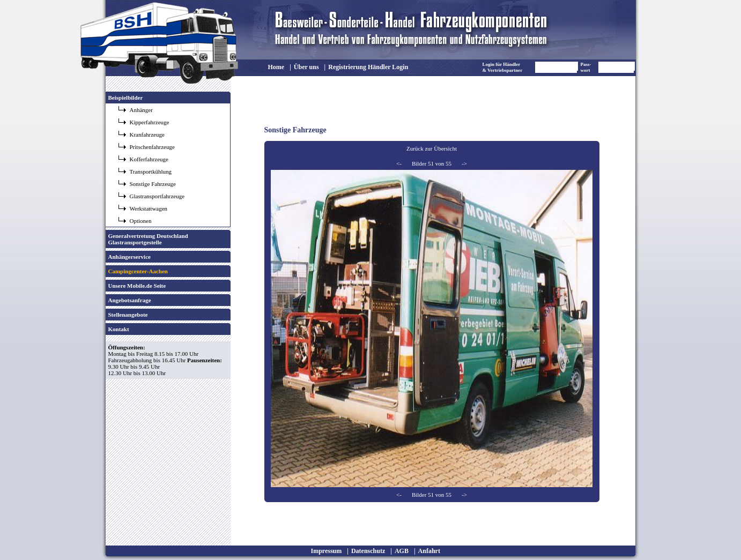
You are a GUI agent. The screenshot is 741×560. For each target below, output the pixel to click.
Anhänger (141, 110)
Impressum (327, 551)
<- (399, 163)
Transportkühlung (151, 171)
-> (464, 163)
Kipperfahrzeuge (150, 122)
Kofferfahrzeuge (149, 159)
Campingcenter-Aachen (138, 271)
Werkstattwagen (149, 208)
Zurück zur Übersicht (432, 148)
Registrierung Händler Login (368, 67)
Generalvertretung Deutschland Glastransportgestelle (148, 239)
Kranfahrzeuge (147, 135)
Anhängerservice (129, 257)
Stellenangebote (128, 315)
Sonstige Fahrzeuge (153, 184)
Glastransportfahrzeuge (157, 196)
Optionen (141, 221)
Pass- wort (586, 67)
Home (276, 67)
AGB (402, 551)
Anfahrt (429, 551)
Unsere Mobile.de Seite (137, 286)
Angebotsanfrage (130, 300)
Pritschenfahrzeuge (152, 147)
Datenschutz (368, 551)
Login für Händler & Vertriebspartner (503, 67)
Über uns (306, 67)
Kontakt (119, 329)
